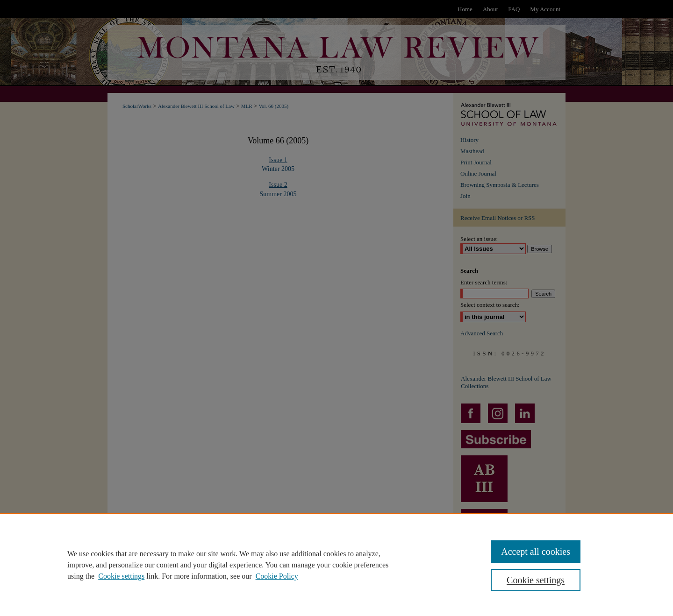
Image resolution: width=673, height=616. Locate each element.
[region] (336, 565)
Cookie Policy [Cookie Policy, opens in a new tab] (277, 576)
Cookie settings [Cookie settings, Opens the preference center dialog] (536, 580)
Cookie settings (121, 576)
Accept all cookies (536, 552)
